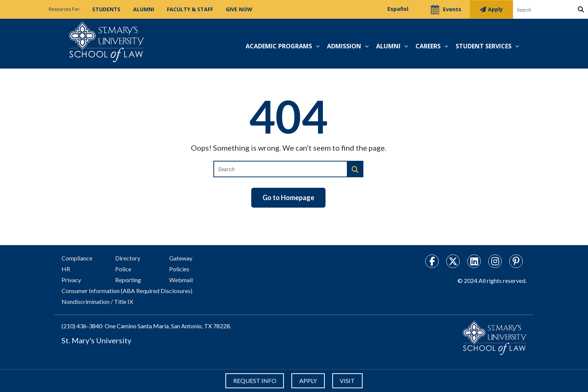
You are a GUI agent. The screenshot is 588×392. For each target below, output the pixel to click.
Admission (344, 46)
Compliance (77, 258)
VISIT (348, 381)
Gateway (181, 258)
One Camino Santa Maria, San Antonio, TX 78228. (168, 326)
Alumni (144, 9)
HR (66, 269)
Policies (179, 269)
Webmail (181, 280)
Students (106, 9)
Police (123, 269)
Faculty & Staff (190, 9)
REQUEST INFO (254, 381)
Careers (428, 46)
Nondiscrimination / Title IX (97, 301)
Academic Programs (279, 46)
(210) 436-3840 (82, 326)
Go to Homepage (288, 197)
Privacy (71, 280)
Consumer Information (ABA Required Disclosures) (127, 291)
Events (441, 9)
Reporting (128, 280)
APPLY (308, 381)
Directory (128, 258)
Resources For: (64, 9)
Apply (490, 9)
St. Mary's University (96, 340)
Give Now (239, 9)
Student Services (484, 46)
